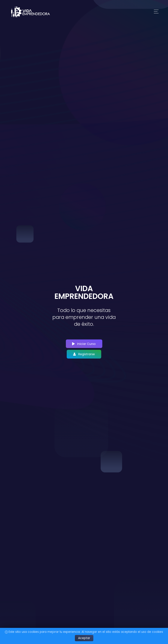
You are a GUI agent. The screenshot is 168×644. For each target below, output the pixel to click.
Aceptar (84, 638)
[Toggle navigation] (156, 12)
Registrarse (84, 354)
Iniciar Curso (84, 344)
